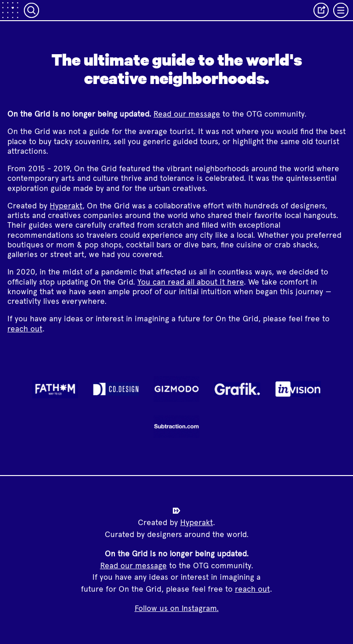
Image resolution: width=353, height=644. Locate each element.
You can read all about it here (191, 282)
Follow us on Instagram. (177, 608)
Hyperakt (66, 206)
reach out (25, 329)
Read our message (187, 114)
